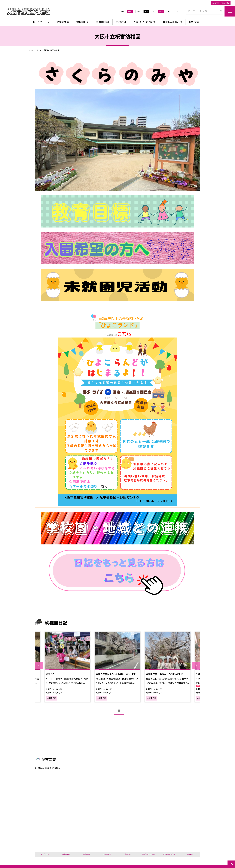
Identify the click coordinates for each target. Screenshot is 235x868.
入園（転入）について (144, 22)
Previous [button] (39, 665)
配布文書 (194, 22)
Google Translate (221, 3)
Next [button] (196, 665)
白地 (138, 11)
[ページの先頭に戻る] (231, 864)
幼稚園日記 (83, 22)
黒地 (146, 11)
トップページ (43, 22)
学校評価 (121, 22)
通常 (130, 11)
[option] (68, 667)
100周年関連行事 (172, 22)
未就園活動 (102, 22)
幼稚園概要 (63, 22)
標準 (161, 11)
